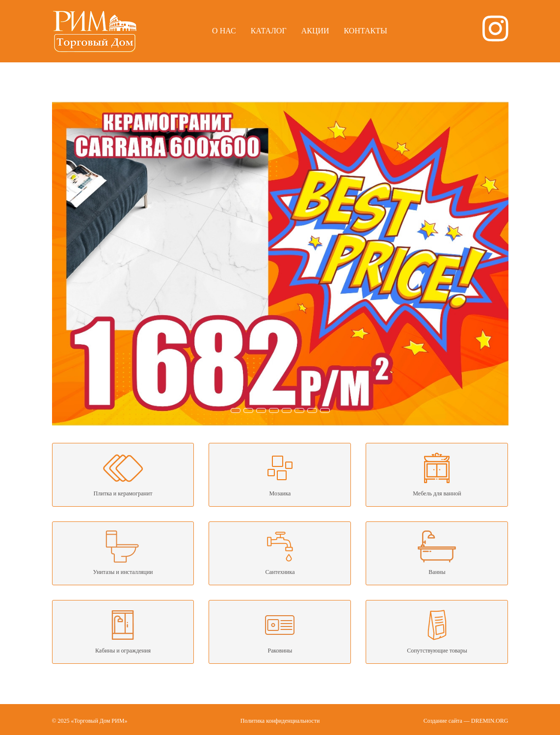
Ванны (437, 552)
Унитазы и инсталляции (123, 552)
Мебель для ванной (437, 474)
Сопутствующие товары (437, 631)
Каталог (269, 31)
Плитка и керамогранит (123, 474)
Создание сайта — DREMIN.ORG (466, 721)
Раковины (280, 631)
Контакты (366, 31)
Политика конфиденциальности (280, 721)
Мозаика (280, 474)
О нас (224, 31)
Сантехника (280, 552)
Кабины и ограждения (123, 631)
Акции (315, 31)
